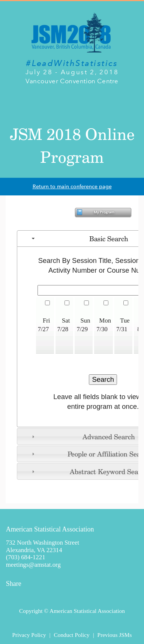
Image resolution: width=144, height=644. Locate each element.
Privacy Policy (29, 635)
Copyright (31, 611)
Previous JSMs (115, 635)
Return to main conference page (72, 187)
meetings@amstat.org (33, 565)
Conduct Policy (71, 635)
